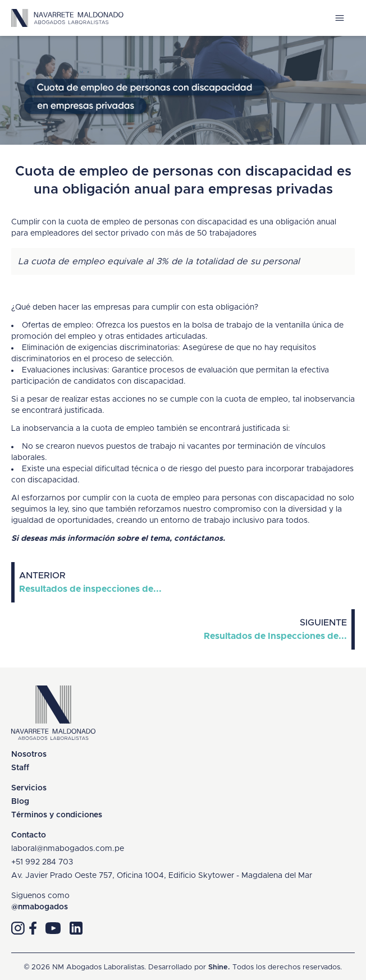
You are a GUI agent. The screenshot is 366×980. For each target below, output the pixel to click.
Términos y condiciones (57, 815)
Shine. (219, 967)
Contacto (29, 835)
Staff (20, 768)
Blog (20, 802)
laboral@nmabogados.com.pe (68, 849)
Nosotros (29, 754)
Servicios (29, 788)
